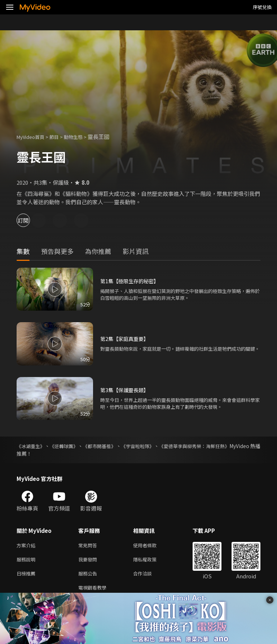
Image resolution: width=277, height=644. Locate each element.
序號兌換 (262, 7)
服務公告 (89, 576)
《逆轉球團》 (71, 446)
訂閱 (31, 220)
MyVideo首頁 (33, 137)
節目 (60, 137)
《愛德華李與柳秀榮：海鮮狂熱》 (223, 446)
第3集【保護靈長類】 (126, 390)
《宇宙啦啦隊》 (158, 446)
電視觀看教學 (94, 591)
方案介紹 (27, 546)
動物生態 (81, 137)
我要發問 (89, 561)
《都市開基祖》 (113, 446)
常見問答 (89, 546)
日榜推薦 (27, 576)
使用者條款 (151, 546)
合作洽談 (148, 576)
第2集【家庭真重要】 (126, 339)
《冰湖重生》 (32, 446)
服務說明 (27, 561)
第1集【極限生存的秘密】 (131, 281)
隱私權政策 (151, 561)
